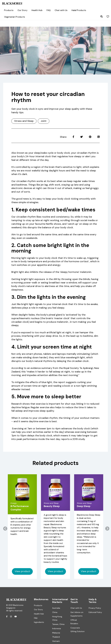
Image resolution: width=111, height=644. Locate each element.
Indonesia (57, 628)
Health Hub (39, 614)
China (55, 612)
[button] (102, 16)
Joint (44, 121)
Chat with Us (76, 608)
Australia (56, 608)
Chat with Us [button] (61, 10)
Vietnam (56, 641)
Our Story (22, 10)
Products (38, 605)
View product (22, 571)
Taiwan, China (58, 624)
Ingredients (39, 622)
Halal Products (79, 10)
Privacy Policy (95, 608)
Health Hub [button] (37, 10)
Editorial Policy (95, 612)
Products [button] (9, 10)
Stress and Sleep (24, 121)
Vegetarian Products (15, 17)
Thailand (56, 637)
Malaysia (56, 633)
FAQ (49, 10)
